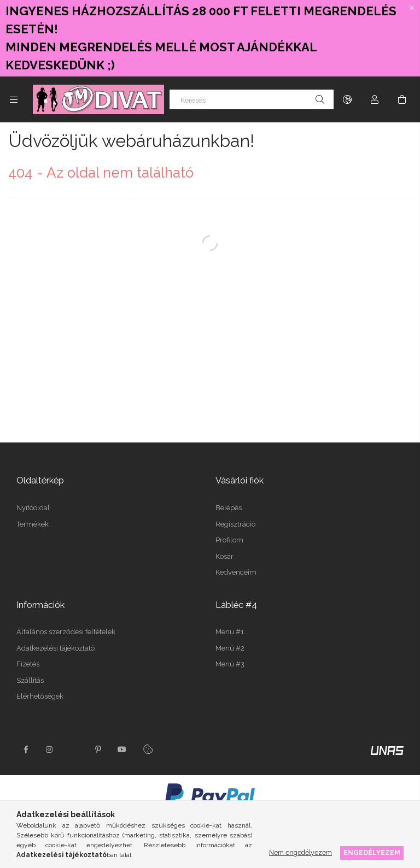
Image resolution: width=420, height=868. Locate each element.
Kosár (224, 556)
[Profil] (375, 99)
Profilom (229, 540)
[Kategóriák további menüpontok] (14, 99)
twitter (74, 749)
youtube (122, 749)
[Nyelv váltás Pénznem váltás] (347, 99)
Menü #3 (230, 664)
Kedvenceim (236, 572)
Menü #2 (230, 648)
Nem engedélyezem (301, 852)
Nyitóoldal (33, 508)
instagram (50, 749)
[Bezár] (412, 8)
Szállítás (30, 680)
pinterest (98, 749)
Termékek (33, 524)
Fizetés (28, 664)
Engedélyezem (372, 852)
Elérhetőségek (40, 696)
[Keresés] (252, 99)
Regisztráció (235, 524)
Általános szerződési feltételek (66, 632)
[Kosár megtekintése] (402, 99)
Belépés (229, 508)
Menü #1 (230, 632)
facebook (26, 749)
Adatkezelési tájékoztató (56, 648)
